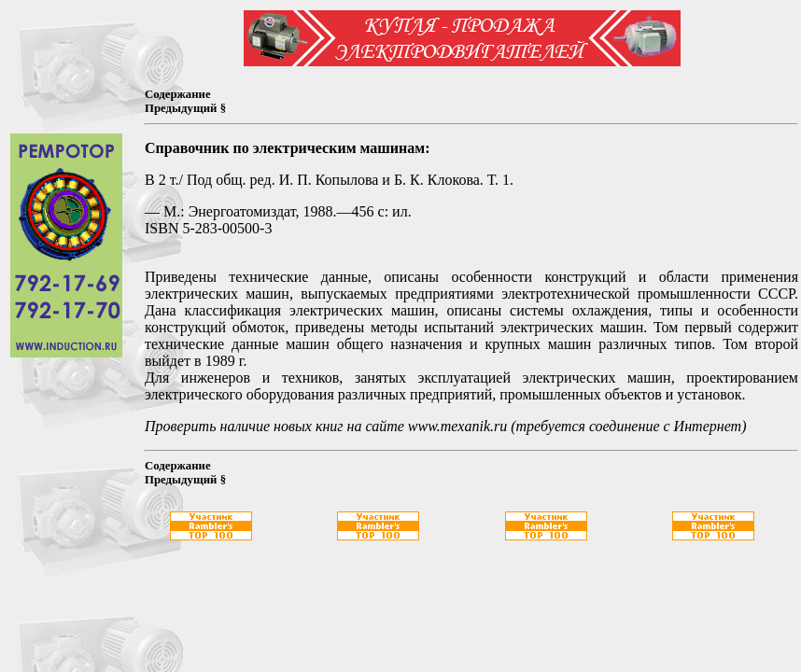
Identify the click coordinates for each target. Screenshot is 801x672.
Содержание (178, 94)
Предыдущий (181, 108)
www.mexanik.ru (457, 426)
